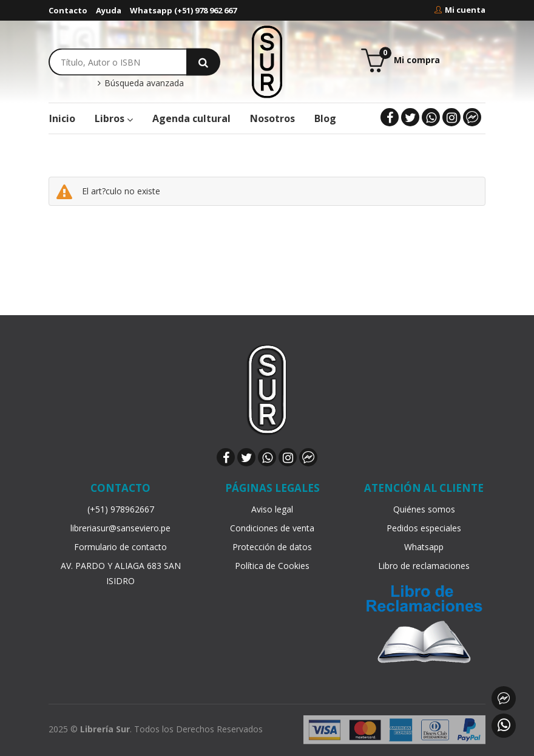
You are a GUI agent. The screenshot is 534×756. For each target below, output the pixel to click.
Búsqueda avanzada (140, 83)
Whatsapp (424, 547)
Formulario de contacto (120, 547)
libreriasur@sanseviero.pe (120, 528)
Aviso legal (272, 509)
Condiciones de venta (272, 528)
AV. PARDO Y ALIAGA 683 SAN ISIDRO (121, 573)
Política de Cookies (272, 566)
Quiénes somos (424, 509)
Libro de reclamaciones (424, 566)
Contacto (68, 10)
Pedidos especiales (424, 528)
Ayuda (109, 10)
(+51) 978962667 (121, 509)
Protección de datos (272, 547)
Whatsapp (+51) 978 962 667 (183, 10)
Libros (114, 118)
